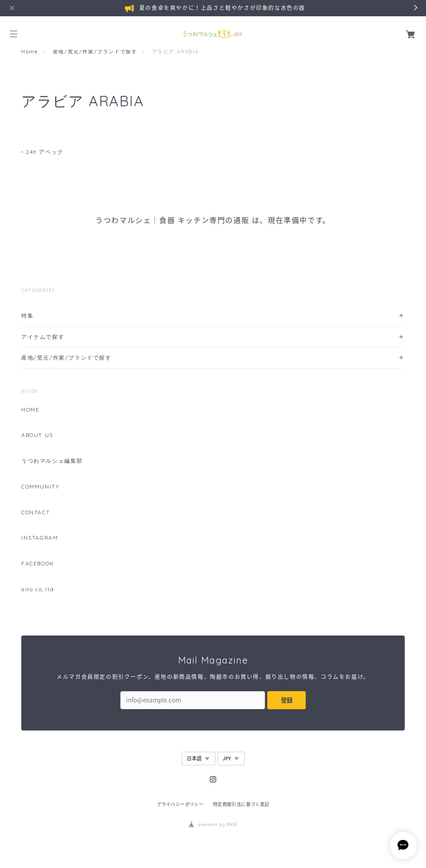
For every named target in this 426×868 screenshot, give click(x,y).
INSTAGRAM (40, 538)
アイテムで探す (43, 337)
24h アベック (45, 152)
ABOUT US (37, 435)
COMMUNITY (40, 487)
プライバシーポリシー (180, 804)
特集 (27, 315)
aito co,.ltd (38, 589)
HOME (30, 410)
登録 (287, 700)
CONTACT (35, 512)
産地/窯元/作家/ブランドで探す (95, 52)
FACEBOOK (38, 564)
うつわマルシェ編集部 (52, 461)
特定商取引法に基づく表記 (241, 804)
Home (30, 52)
